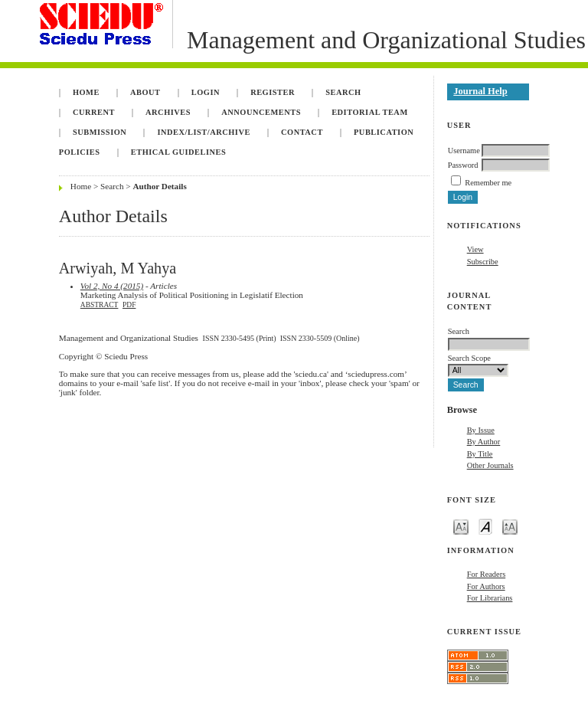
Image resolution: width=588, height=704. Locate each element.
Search (343, 92)
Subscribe (483, 262)
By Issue (481, 430)
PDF (129, 305)
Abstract (100, 305)
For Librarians (490, 598)
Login (206, 92)
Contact (302, 132)
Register (273, 92)
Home (86, 92)
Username (464, 151)
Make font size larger (510, 526)
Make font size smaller (461, 526)
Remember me (488, 183)
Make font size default (485, 526)
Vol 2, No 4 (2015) (112, 286)
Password (463, 165)
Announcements (261, 112)
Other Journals (490, 465)
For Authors (486, 586)
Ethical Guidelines (179, 152)
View (475, 249)
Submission (100, 132)
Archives (168, 112)
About (145, 92)
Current (94, 112)
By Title (480, 454)
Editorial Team (370, 112)
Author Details (159, 186)
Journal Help (480, 91)
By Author (484, 442)
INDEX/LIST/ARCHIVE (203, 132)
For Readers (487, 574)
